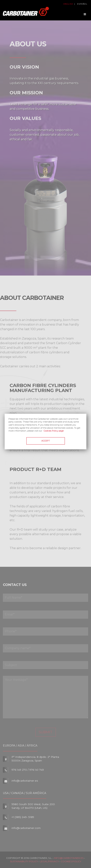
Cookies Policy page (54, 431)
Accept (46, 441)
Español (82, 4)
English (68, 4)
